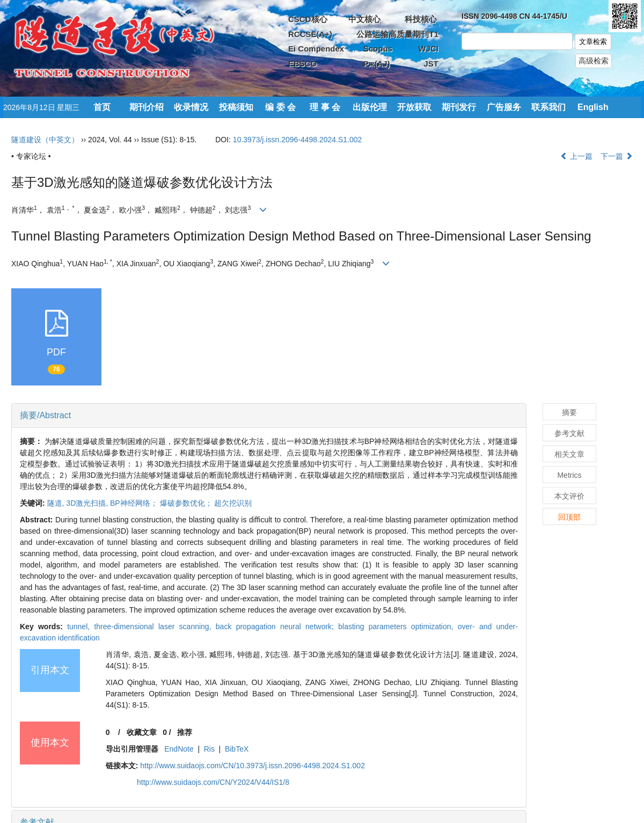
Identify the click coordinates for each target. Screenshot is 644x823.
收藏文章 (142, 732)
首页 (102, 107)
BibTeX (237, 749)
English (593, 107)
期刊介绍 (147, 107)
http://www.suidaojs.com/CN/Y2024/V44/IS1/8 (213, 782)
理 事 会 (325, 107)
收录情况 (191, 107)
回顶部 (569, 517)
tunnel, (80, 627)
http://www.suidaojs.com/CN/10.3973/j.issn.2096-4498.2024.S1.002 (253, 766)
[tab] (269, 416)
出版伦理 (370, 107)
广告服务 (504, 107)
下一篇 (617, 156)
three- (155, 627)
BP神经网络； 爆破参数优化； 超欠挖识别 (181, 503)
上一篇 (576, 156)
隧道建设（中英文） (45, 140)
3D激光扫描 (88, 503)
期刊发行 (459, 107)
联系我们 (548, 107)
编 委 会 (280, 107)
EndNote (179, 749)
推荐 (185, 732)
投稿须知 (236, 107)
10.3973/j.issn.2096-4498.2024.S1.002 (298, 140)
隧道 (57, 503)
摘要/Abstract (45, 415)
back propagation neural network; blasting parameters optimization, (337, 627)
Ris (209, 749)
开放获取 (414, 107)
